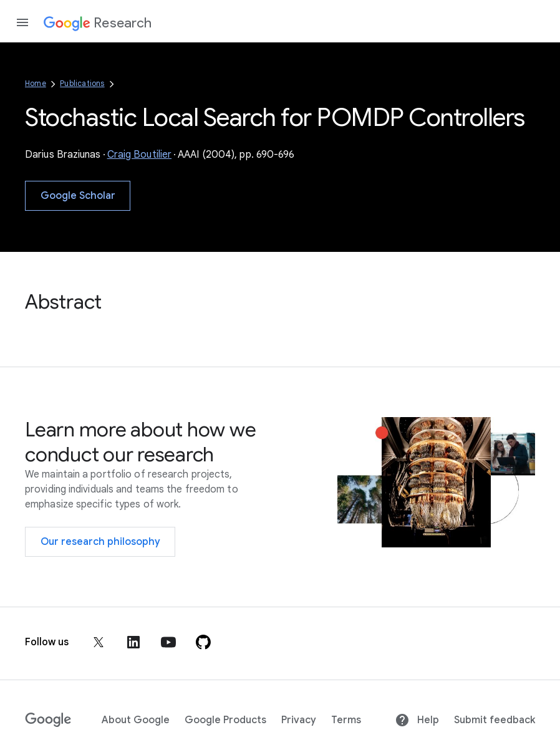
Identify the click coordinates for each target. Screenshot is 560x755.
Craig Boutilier (140, 155)
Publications (82, 83)
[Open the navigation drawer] (22, 22)
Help (417, 720)
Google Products (225, 720)
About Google (136, 720)
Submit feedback (495, 720)
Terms (346, 720)
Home (36, 83)
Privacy (299, 720)
